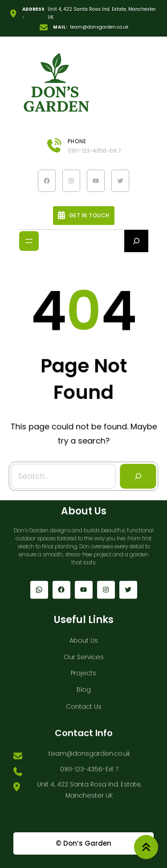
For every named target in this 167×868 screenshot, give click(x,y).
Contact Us (84, 704)
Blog (84, 687)
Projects (83, 671)
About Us (84, 638)
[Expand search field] (136, 241)
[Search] (137, 476)
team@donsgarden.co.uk (99, 27)
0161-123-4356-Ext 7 (94, 151)
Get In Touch (89, 215)
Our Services (84, 655)
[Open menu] (29, 241)
